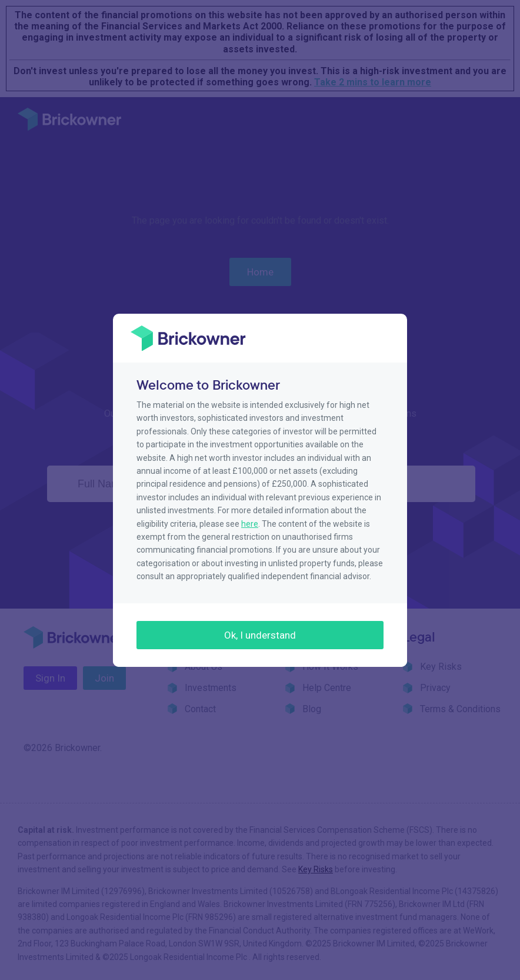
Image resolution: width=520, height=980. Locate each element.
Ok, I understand (260, 635)
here (250, 524)
